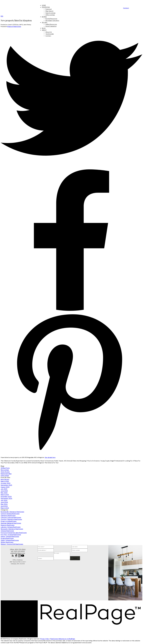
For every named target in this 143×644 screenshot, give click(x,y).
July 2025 (4, 489)
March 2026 (5, 481)
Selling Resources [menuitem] (51, 24)
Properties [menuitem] (46, 7)
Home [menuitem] (44, 5)
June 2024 (4, 502)
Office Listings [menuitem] (50, 15)
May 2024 (4, 504)
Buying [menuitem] (44, 17)
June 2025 (4, 491)
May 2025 (4, 493)
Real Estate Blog (6, 474)
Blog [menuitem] (44, 28)
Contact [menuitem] (48, 36)
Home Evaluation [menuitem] (51, 26)
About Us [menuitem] (49, 32)
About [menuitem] (44, 30)
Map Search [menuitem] (49, 11)
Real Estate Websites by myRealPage (63, 639)
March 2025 (5, 495)
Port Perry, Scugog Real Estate (11, 535)
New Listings (5, 470)
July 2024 (4, 500)
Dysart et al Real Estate (9, 521)
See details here (50, 457)
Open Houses (5, 472)
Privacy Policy (45, 639)
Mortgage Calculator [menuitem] (52, 21)
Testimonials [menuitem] (50, 34)
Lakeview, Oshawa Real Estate (11, 527)
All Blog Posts (5, 468)
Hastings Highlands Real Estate (11, 523)
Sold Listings (5, 476)
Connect (126, 8)
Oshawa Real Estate (7, 531)
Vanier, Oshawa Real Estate (10, 540)
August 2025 (5, 487)
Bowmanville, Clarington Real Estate (12, 512)
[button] (126, 8)
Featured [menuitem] (48, 9)
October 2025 (6, 483)
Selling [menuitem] (45, 22)
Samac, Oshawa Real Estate (10, 537)
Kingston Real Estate (14, 27)
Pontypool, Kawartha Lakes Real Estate (14, 533)
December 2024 (6, 497)
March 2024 (5, 508)
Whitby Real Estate (7, 542)
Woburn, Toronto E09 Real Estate (12, 544)
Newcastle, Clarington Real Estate (12, 529)
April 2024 (4, 506)
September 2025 (6, 485)
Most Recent (5, 479)
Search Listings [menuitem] (50, 13)
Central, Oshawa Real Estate (10, 514)
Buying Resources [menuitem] (51, 19)
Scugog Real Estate (7, 538)
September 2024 (6, 498)
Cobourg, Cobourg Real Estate (11, 517)
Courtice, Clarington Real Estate (11, 519)
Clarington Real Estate (8, 516)
